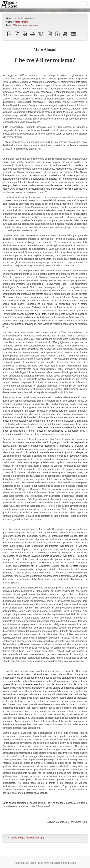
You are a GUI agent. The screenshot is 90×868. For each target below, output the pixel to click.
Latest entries (60, 863)
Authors (47, 863)
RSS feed (29, 863)
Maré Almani (21, 22)
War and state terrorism (25, 25)
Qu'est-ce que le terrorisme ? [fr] (27, 838)
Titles (39, 863)
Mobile (73, 863)
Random (18, 863)
